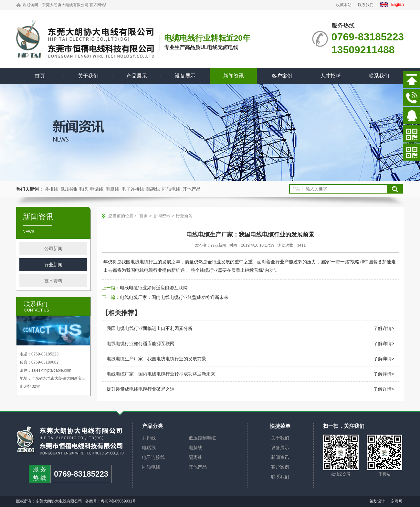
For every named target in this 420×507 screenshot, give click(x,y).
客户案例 (282, 76)
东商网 (396, 501)
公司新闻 (53, 248)
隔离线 (153, 189)
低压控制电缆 (74, 189)
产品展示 (137, 76)
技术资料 (53, 281)
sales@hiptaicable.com (51, 370)
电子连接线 (133, 189)
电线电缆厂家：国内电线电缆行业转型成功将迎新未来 (174, 297)
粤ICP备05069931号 (118, 501)
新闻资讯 (234, 76)
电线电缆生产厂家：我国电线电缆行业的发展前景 (156, 359)
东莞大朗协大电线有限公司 (65, 5)
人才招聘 (331, 76)
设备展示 (185, 76)
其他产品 (192, 189)
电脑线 (112, 189)
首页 (40, 76)
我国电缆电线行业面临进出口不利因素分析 (150, 328)
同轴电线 (171, 189)
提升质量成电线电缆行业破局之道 (141, 389)
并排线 (51, 189)
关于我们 (88, 76)
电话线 (97, 189)
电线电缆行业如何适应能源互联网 (154, 288)
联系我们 (366, 5)
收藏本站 (344, 5)
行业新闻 (53, 265)
